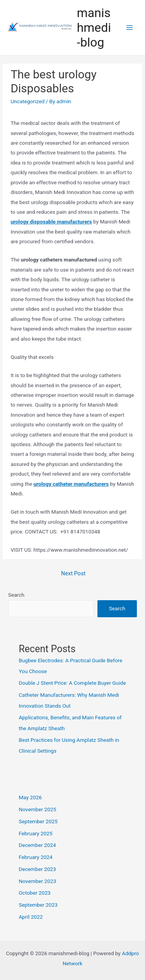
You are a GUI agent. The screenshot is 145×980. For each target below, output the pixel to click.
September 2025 (38, 821)
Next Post (73, 573)
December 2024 (37, 845)
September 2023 (38, 905)
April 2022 (31, 917)
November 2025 (37, 809)
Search (16, 595)
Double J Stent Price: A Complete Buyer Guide (72, 683)
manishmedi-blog (94, 28)
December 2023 (37, 869)
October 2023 (34, 893)
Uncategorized (27, 101)
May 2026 (30, 797)
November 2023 (37, 881)
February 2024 (35, 857)
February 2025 (35, 833)
